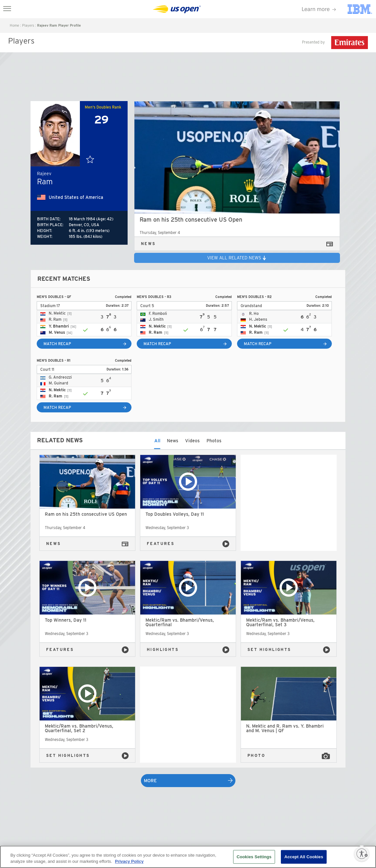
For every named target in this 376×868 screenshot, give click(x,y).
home (14, 25)
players (28, 25)
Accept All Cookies (304, 857)
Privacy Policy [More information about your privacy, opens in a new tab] (129, 861)
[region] (188, 857)
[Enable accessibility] (362, 854)
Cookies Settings (254, 857)
